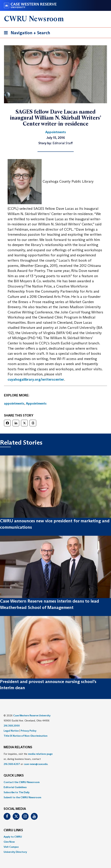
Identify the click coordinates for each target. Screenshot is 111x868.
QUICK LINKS (14, 776)
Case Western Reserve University (32, 715)
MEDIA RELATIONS (18, 747)
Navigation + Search (26, 33)
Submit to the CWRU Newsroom (22, 797)
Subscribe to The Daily (17, 792)
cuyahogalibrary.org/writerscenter (36, 379)
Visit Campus (11, 847)
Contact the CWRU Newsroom (22, 782)
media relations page (40, 754)
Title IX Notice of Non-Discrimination (26, 736)
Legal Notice (11, 731)
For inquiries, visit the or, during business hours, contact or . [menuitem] (28, 759)
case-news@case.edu (36, 764)
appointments (14, 403)
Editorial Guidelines (15, 787)
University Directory (15, 852)
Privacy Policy (29, 731)
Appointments (36, 403)
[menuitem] (55, 782)
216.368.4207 (12, 764)
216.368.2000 (12, 726)
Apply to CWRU (13, 837)
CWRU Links (13, 830)
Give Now (9, 842)
